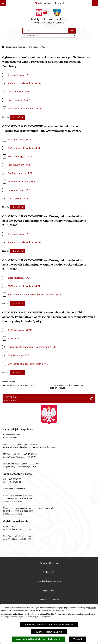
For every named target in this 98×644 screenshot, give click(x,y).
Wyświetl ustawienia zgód (49, 632)
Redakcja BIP (49, 572)
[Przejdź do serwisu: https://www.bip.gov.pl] (49, 3)
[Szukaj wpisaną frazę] (72, 31)
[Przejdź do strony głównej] (49, 17)
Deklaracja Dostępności (49, 600)
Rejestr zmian (49, 590)
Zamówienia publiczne (16, 47)
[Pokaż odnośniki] (3, 3)
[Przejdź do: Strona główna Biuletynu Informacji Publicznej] (3, 47)
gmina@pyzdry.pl (18, 489)
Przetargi (33, 47)
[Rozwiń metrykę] (17, 117)
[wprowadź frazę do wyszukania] (45, 31)
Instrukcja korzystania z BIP (49, 581)
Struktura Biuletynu (49, 563)
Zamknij (78, 639)
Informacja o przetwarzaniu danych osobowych (49, 625)
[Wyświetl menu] (95, 3)
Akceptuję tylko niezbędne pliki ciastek (38, 639)
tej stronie (92, 608)
